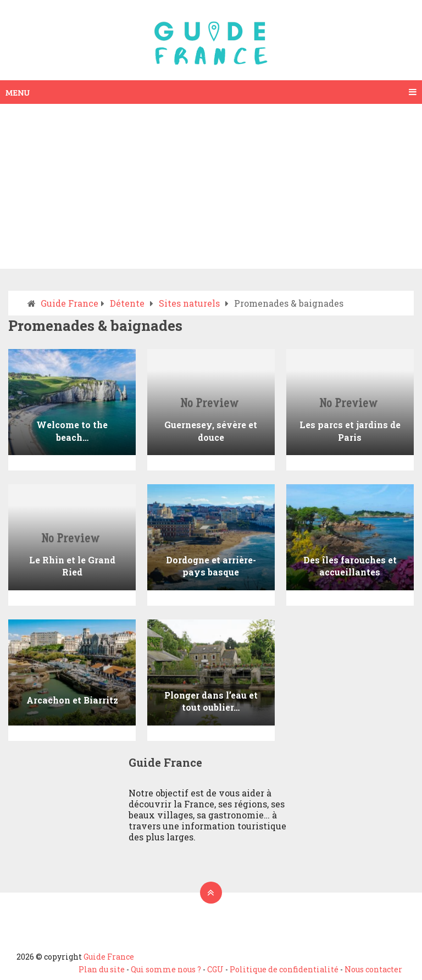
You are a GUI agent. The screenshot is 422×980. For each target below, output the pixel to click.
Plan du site (102, 969)
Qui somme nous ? (166, 969)
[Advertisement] (211, 186)
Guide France (109, 957)
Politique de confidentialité (284, 969)
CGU (215, 969)
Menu (18, 92)
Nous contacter (373, 969)
